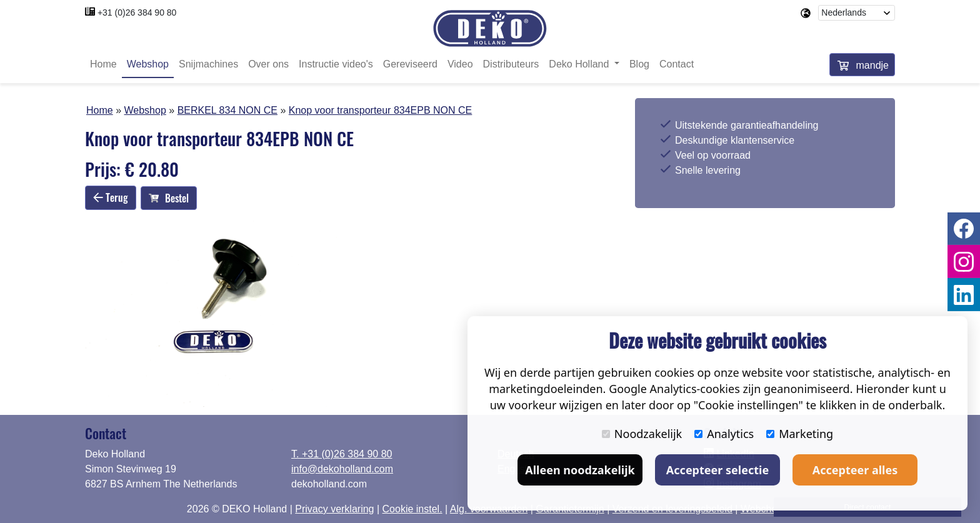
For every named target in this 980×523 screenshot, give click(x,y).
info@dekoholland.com (342, 469)
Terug (111, 197)
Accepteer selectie (717, 470)
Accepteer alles (855, 470)
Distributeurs (511, 64)
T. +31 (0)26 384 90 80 (342, 454)
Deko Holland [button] (580, 64)
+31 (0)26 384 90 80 (137, 12)
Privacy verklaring (334, 509)
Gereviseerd (410, 64)
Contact (677, 64)
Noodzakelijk (642, 434)
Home (103, 64)
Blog (639, 64)
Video (460, 64)
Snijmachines (208, 64)
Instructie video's (336, 64)
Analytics (724, 434)
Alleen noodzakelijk (580, 470)
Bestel (169, 198)
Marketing (800, 434)
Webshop (148, 64)
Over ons (268, 64)
